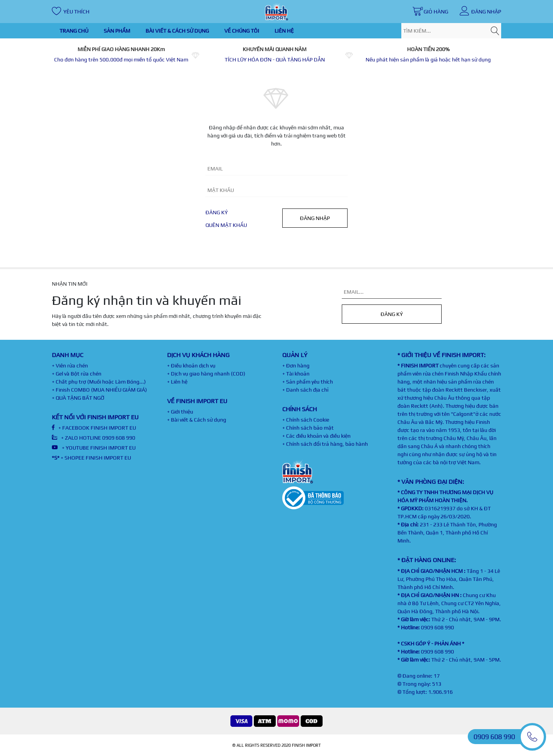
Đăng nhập (315, 218)
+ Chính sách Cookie (306, 420)
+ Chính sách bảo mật (308, 428)
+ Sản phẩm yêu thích (308, 382)
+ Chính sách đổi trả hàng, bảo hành (325, 444)
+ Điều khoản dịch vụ (191, 366)
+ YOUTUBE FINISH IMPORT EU (94, 448)
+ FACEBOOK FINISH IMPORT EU (94, 428)
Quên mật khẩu (226, 225)
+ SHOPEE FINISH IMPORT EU (91, 458)
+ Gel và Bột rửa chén (77, 374)
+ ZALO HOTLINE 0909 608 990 (94, 438)
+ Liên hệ (177, 382)
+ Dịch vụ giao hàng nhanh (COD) (206, 374)
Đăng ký (217, 212)
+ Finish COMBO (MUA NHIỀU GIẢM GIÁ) (99, 390)
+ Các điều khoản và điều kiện (316, 436)
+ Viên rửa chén (70, 366)
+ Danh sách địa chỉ (305, 390)
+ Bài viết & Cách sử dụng (197, 420)
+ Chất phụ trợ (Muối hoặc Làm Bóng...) (99, 382)
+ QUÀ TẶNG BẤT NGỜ (78, 398)
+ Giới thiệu (180, 412)
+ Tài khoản (296, 374)
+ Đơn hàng (296, 366)
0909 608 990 (437, 627)
